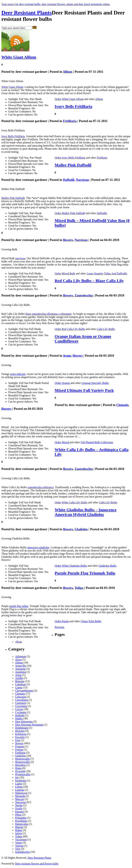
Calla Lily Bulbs (106, 329)
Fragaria (20, 746)
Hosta (18, 768)
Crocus (19, 709)
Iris (17, 777)
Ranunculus (22, 824)
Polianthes (21, 818)
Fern (18, 740)
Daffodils (102, 213)
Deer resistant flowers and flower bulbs (37, 864)
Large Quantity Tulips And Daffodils (107, 274)
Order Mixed (62, 442)
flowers (68, 240)
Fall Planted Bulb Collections (97, 442)
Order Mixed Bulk (65, 274)
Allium (67, 72)
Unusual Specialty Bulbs (95, 383)
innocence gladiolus (38, 547)
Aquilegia (21, 672)
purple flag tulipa (19, 606)
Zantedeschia (84, 295)
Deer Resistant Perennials (29, 725)
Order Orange (63, 383)
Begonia (20, 681)
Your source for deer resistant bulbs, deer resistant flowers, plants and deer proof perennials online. (56, 4)
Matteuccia (21, 793)
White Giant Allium (19, 57)
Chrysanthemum (24, 691)
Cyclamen (21, 712)
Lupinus (20, 790)
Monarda (20, 796)
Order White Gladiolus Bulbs (71, 566)
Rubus (19, 830)
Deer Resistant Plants (27, 13)
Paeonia (20, 812)
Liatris (19, 784)
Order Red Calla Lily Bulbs (70, 329)
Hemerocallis (22, 759)
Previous (59, 627)
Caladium (20, 684)
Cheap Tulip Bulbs (91, 621)
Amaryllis (21, 666)
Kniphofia (21, 781)
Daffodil (68, 180)
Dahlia (19, 718)
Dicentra (20, 731)
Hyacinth (20, 771)
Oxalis (19, 808)
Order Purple (62, 621)
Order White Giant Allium (69, 99)
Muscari (20, 799)
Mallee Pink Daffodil (73, 165)
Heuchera (20, 765)
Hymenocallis (23, 774)
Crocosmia (21, 706)
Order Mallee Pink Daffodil (70, 213)
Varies (19, 843)
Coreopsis (21, 703)
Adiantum (21, 656)
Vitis (18, 849)
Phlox (18, 815)
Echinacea (21, 734)
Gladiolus (81, 529)
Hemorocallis (23, 762)
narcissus (20, 258)
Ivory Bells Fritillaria (73, 106)
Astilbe (19, 678)
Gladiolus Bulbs (108, 566)
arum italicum (18, 374)
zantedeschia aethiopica (41, 487)
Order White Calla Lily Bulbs (71, 502)
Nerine (19, 805)
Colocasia (21, 697)
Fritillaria (70, 121)
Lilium (19, 787)
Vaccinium (21, 839)
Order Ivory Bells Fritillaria (70, 158)
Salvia (19, 833)
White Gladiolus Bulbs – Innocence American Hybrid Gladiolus (86, 512)
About (19, 642)
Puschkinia (21, 821)
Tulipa (79, 588)
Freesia (19, 749)
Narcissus (82, 180)
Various (19, 846)
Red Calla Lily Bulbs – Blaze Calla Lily (89, 281)
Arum (67, 356)
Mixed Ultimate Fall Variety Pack (84, 390)
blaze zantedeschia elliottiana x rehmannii (48, 314)
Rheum (19, 827)
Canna (19, 687)
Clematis (122, 405)
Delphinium (22, 728)
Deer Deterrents (24, 722)
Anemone (20, 669)
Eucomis (20, 737)
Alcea (18, 659)
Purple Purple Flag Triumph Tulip (85, 573)
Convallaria (22, 700)
